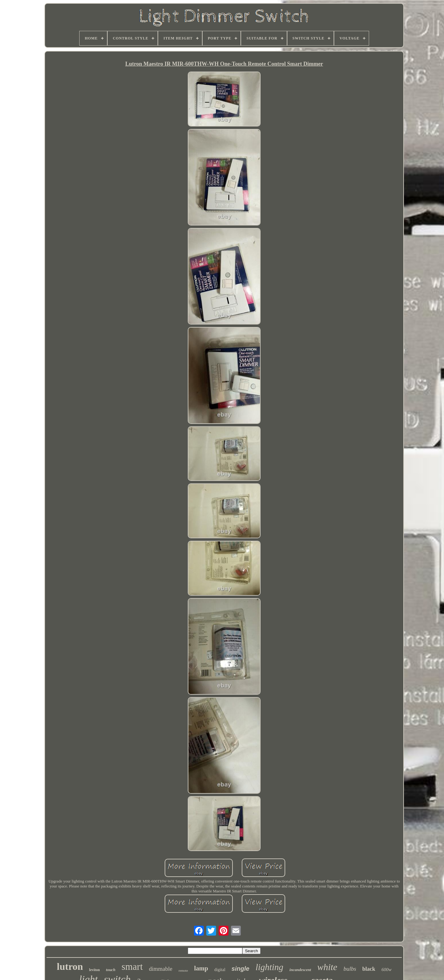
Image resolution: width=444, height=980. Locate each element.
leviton (95, 970)
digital (220, 970)
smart (132, 967)
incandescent (300, 970)
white (327, 967)
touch (111, 970)
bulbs (350, 969)
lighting (269, 967)
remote (183, 970)
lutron (70, 966)
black (369, 969)
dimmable (161, 969)
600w (386, 970)
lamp (201, 968)
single (240, 969)
